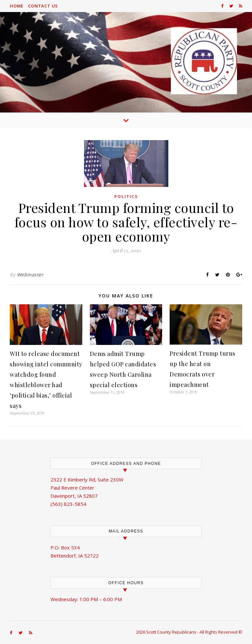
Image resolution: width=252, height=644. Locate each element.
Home (17, 6)
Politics (126, 197)
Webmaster (30, 275)
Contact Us (43, 6)
